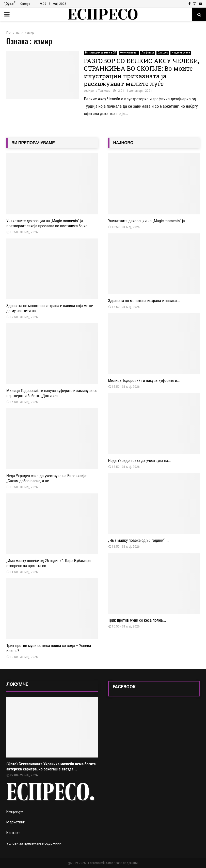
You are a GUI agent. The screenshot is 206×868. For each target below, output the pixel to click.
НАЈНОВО (123, 143)
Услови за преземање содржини (34, 843)
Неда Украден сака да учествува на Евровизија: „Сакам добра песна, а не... (47, 478)
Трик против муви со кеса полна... (137, 620)
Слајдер (163, 53)
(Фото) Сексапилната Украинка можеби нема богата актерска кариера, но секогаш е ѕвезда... (51, 767)
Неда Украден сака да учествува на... (140, 461)
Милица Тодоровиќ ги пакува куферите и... (144, 381)
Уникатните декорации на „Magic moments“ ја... (148, 221)
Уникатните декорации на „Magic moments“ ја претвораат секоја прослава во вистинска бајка (47, 223)
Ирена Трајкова (99, 91)
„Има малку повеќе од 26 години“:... (139, 540)
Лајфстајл (148, 53)
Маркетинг (15, 822)
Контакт (13, 833)
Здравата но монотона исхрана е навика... (144, 301)
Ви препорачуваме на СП (101, 53)
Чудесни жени (181, 53)
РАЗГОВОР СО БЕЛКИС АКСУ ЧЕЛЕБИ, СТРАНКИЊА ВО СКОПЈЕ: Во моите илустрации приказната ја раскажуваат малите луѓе (141, 72)
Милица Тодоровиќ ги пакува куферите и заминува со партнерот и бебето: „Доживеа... (52, 393)
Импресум (15, 811)
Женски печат (129, 53)
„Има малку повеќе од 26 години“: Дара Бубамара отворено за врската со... (49, 563)
